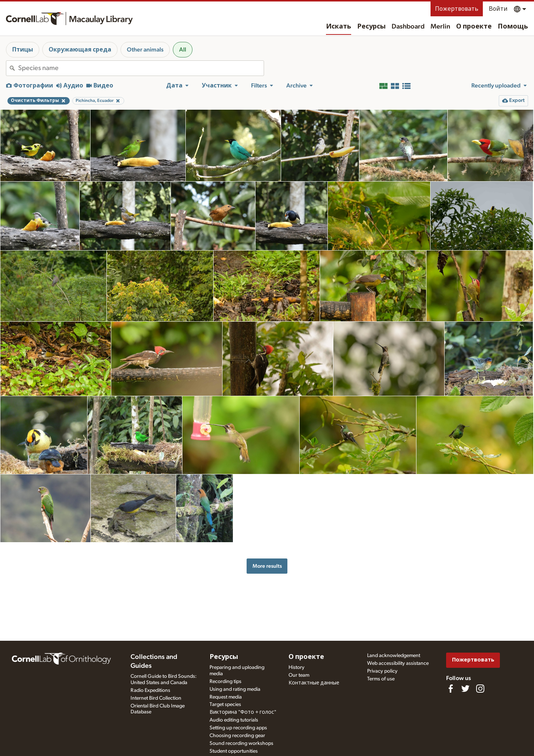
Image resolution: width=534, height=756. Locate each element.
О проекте (474, 27)
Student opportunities (234, 751)
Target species (225, 704)
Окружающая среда (80, 50)
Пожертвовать (457, 9)
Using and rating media (235, 689)
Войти (498, 9)
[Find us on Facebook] (451, 689)
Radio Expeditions (150, 690)
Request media (226, 697)
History (296, 667)
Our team (299, 675)
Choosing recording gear (237, 736)
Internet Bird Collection (156, 698)
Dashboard (408, 27)
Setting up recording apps (238, 728)
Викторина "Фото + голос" (243, 712)
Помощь (513, 27)
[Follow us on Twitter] (465, 689)
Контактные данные (314, 683)
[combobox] (141, 68)
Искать (339, 27)
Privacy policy (382, 671)
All (183, 50)
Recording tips (225, 682)
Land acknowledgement (394, 656)
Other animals (145, 50)
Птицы (23, 50)
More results (267, 566)
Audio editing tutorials (234, 720)
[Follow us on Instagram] (480, 689)
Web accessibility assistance (398, 663)
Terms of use (381, 679)
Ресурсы (371, 27)
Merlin (440, 27)
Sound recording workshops (241, 743)
